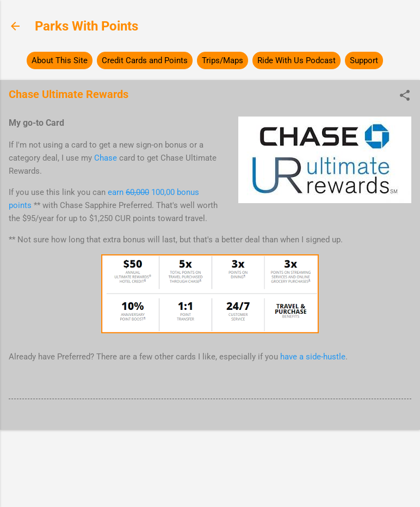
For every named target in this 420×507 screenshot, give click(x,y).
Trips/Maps (223, 60)
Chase (106, 158)
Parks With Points (87, 26)
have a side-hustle (313, 357)
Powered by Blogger (210, 457)
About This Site (60, 60)
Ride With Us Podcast (297, 60)
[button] (405, 96)
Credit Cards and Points (145, 60)
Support (364, 60)
